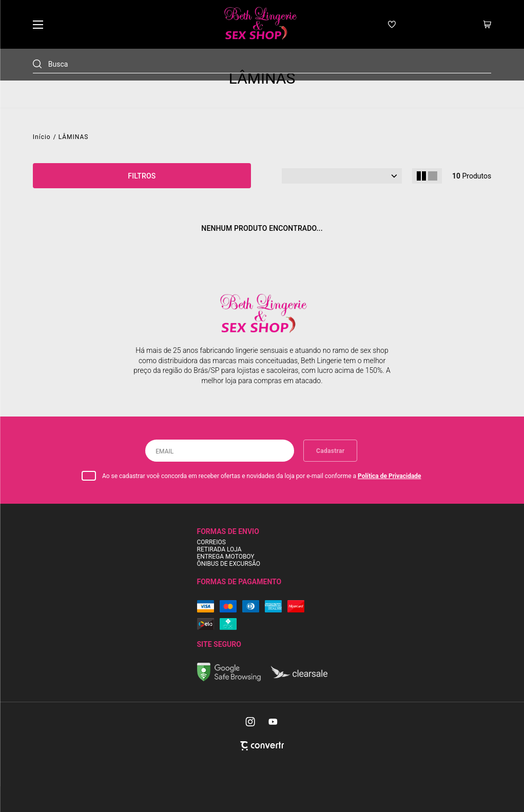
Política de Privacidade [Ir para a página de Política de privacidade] (390, 476)
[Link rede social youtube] (273, 722)
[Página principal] (259, 24)
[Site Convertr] (262, 746)
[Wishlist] (392, 24)
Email (164, 451)
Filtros (142, 176)
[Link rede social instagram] (251, 722)
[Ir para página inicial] (42, 137)
